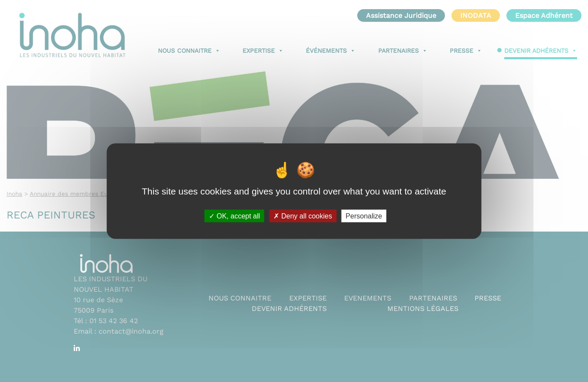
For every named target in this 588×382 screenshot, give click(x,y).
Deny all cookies (303, 216)
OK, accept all (234, 216)
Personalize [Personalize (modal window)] (364, 216)
